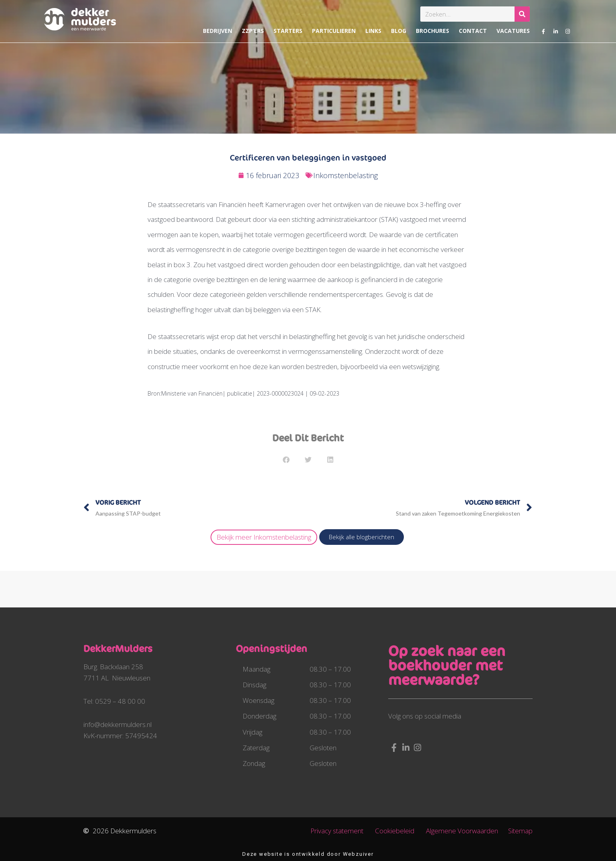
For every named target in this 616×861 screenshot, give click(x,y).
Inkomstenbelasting (345, 175)
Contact (473, 31)
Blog (399, 31)
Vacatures (513, 31)
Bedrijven (218, 31)
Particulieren (334, 31)
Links (373, 31)
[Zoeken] (522, 14)
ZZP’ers (253, 31)
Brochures (433, 31)
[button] (286, 460)
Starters (288, 31)
